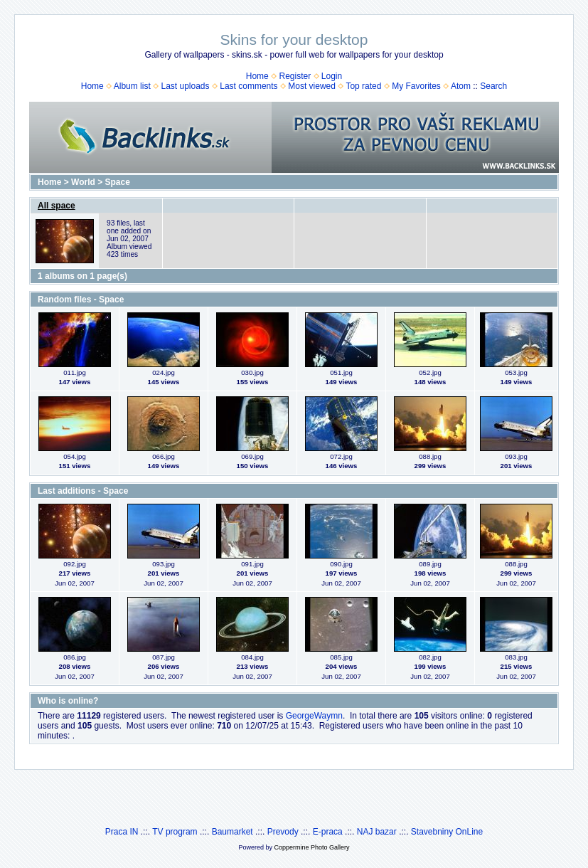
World (83, 182)
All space (57, 206)
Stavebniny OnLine (447, 832)
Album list (132, 86)
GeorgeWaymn (314, 716)
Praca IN (122, 832)
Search (493, 86)
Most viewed (312, 86)
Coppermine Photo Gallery (311, 847)
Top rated (363, 86)
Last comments (248, 86)
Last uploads (185, 86)
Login (332, 76)
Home (257, 76)
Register (295, 76)
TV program (175, 832)
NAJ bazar (377, 832)
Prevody (283, 832)
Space (118, 182)
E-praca (328, 832)
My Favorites (416, 86)
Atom (461, 86)
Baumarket (232, 832)
